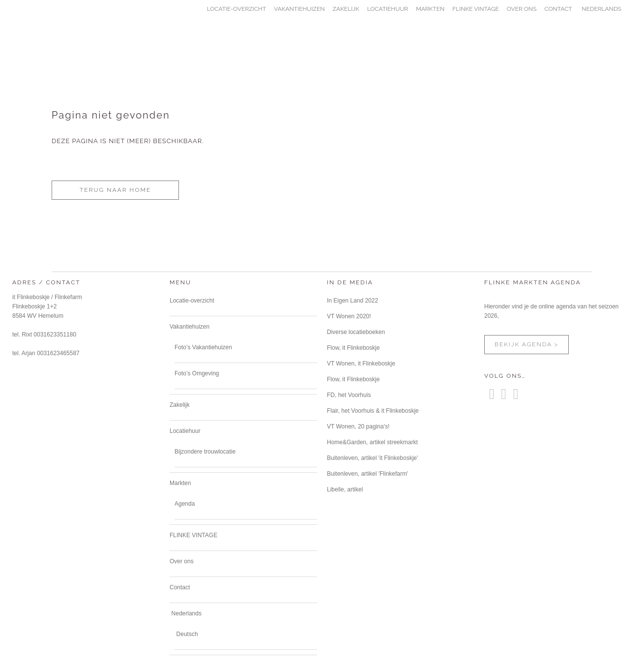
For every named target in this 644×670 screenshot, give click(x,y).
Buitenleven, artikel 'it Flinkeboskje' (372, 458)
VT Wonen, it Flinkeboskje (361, 364)
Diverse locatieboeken (356, 332)
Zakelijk (180, 405)
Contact (180, 587)
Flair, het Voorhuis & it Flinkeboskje (373, 411)
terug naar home (115, 190)
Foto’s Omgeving (197, 373)
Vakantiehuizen (190, 327)
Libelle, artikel (345, 489)
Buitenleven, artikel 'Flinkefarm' (367, 474)
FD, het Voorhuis (349, 395)
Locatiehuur (185, 431)
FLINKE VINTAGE (193, 535)
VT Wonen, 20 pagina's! (358, 426)
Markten (180, 483)
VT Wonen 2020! (349, 316)
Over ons (182, 561)
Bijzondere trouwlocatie (205, 452)
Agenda (185, 504)
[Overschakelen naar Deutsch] (186, 634)
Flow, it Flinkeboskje (353, 348)
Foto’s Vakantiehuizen (203, 347)
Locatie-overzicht (192, 301)
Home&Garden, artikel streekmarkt (372, 442)
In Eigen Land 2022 (352, 301)
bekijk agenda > (527, 344)
